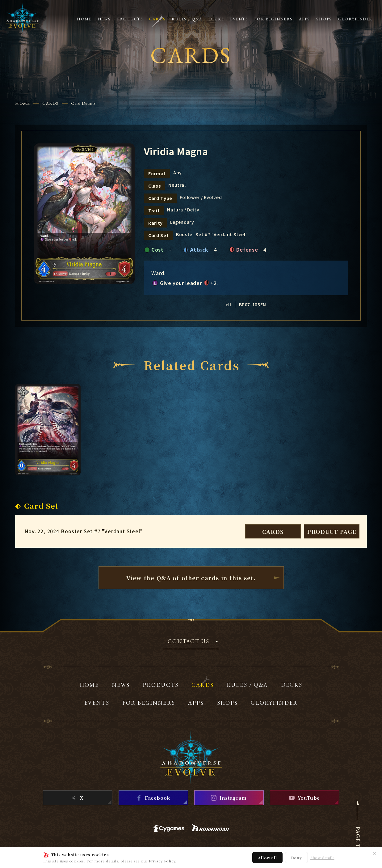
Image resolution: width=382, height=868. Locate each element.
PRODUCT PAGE (332, 531)
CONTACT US (189, 642)
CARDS (50, 103)
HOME (22, 103)
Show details (322, 858)
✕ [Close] (375, 853)
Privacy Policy (162, 861)
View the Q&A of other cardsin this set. (191, 578)
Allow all (267, 858)
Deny (296, 858)
